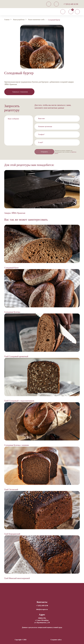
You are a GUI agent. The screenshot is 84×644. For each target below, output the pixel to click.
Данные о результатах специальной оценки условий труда (42, 627)
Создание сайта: (56, 640)
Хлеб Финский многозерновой (17, 578)
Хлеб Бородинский (12, 534)
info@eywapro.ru (42, 609)
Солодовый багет (11, 268)
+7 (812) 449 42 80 (71, 4)
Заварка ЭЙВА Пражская (15, 213)
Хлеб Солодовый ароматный (16, 356)
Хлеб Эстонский (11, 489)
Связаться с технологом (20, 92)
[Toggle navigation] (63, 12)
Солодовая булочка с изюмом (17, 445)
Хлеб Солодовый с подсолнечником (19, 401)
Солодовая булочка (12, 312)
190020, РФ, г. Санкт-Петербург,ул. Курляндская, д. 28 (42, 620)
